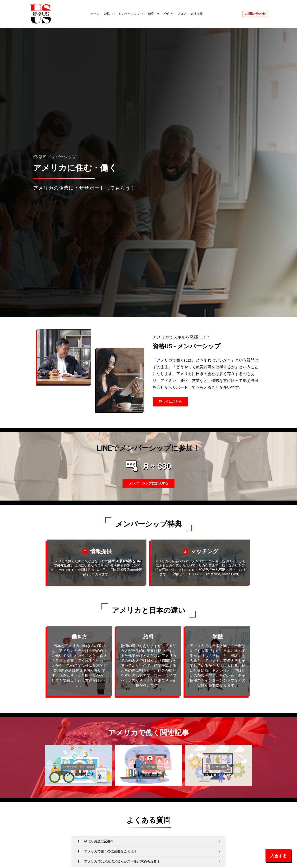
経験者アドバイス (219, 774)
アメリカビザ (69, 767)
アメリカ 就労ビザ (78, 774)
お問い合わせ (255, 14)
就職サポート (148, 774)
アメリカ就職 (87, 767)
